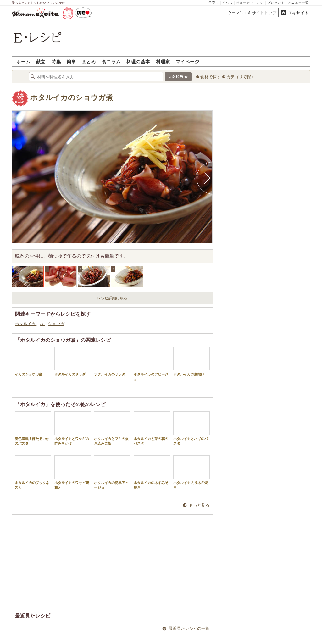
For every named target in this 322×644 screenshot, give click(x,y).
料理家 (163, 61)
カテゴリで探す (241, 77)
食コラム (111, 61)
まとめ (89, 61)
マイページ (188, 61)
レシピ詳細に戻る (112, 298)
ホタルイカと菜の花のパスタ (152, 428)
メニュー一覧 (298, 3)
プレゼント (276, 3)
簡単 (71, 61)
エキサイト (298, 13)
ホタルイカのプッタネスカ (33, 472)
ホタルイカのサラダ (73, 361)
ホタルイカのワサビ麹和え (73, 472)
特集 (56, 61)
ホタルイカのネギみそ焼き (152, 472)
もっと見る (199, 505)
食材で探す (211, 77)
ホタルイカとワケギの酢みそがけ (73, 428)
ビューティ (245, 3)
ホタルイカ (26, 324)
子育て (214, 3)
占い (260, 3)
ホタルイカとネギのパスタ (192, 428)
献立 (41, 61)
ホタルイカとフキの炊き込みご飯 (112, 428)
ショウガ (56, 324)
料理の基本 (138, 61)
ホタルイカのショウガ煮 (72, 98)
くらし (228, 3)
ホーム (23, 61)
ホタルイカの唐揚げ (192, 361)
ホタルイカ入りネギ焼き (192, 472)
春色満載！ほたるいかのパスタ (33, 428)
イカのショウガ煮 (33, 361)
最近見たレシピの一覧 (189, 628)
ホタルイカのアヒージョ (152, 364)
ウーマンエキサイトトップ (252, 13)
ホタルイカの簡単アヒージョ (112, 472)
